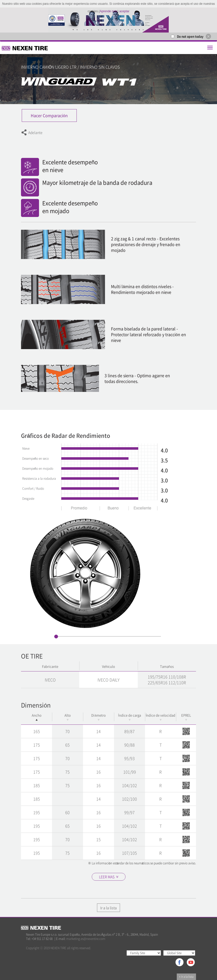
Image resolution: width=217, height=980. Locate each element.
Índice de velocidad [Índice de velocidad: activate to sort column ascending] (161, 717)
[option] (108, 20)
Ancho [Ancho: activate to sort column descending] (37, 717)
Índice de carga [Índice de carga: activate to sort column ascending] (129, 717)
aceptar (124, 11)
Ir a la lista (108, 908)
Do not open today (190, 37)
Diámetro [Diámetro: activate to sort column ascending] (98, 717)
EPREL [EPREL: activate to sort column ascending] (186, 717)
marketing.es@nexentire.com (86, 939)
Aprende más (109, 11)
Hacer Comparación (49, 115)
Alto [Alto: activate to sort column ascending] (68, 717)
